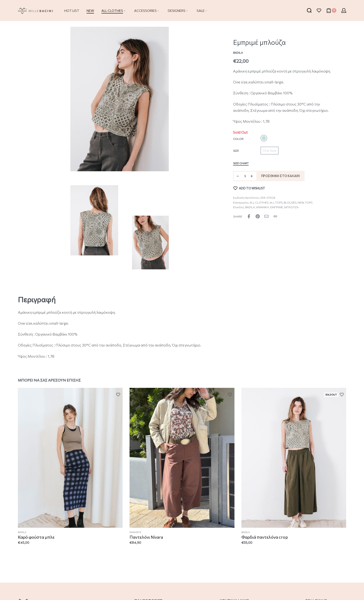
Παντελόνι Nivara (146, 537)
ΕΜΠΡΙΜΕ (277, 207)
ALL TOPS (276, 202)
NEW (301, 202)
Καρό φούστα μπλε (36, 537)
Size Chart (241, 163)
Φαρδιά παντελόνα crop (265, 538)
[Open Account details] (344, 10)
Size (236, 151)
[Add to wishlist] (249, 188)
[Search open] (309, 10)
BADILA (250, 207)
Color (238, 139)
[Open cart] (331, 10)
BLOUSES (290, 202)
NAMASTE (136, 533)
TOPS (309, 202)
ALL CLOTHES (259, 202)
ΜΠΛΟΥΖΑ (291, 207)
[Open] (319, 10)
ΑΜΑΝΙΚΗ (263, 207)
